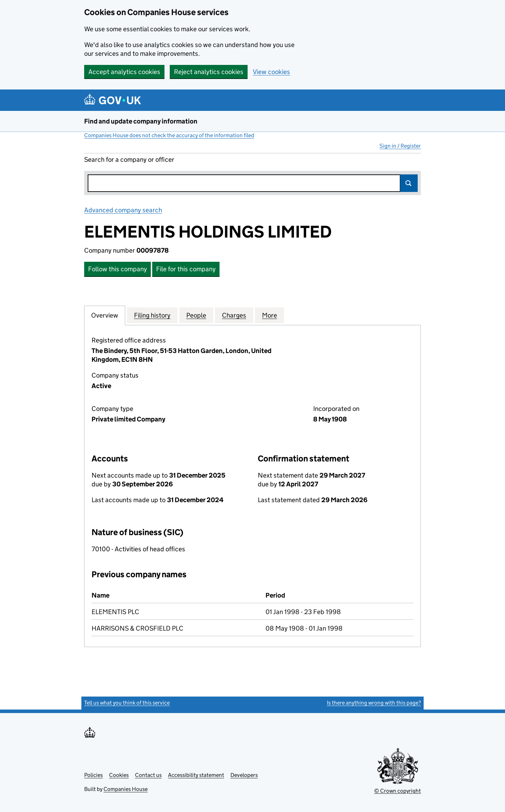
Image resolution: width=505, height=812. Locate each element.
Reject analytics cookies (209, 72)
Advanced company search (123, 210)
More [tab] (270, 315)
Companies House (126, 789)
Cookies (119, 775)
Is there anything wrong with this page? (374, 703)
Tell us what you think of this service (127, 703)
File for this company (186, 269)
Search (409, 183)
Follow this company (117, 269)
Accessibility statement (196, 775)
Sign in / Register (400, 146)
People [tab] (196, 315)
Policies (93, 775)
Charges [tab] (234, 315)
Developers (244, 775)
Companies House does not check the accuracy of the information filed (169, 135)
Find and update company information (141, 121)
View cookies (271, 72)
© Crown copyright (398, 791)
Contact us (148, 775)
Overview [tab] (105, 315)
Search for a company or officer (129, 159)
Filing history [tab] (152, 315)
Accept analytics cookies (124, 72)
